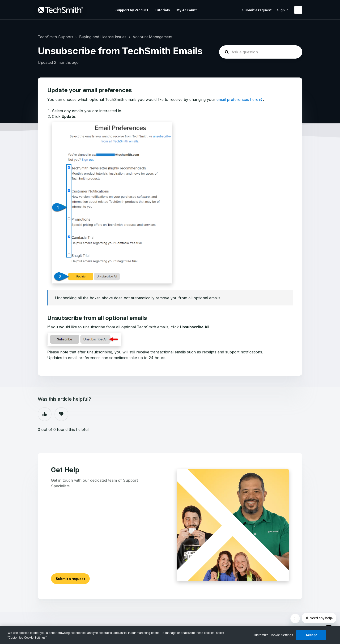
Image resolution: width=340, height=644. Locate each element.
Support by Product (132, 10)
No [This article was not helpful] (61, 414)
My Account (187, 10)
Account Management (152, 37)
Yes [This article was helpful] (45, 414)
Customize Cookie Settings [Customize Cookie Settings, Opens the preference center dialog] (273, 635)
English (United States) (298, 10)
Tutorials (162, 10)
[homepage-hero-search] (261, 52)
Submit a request (257, 10)
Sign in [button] (283, 10)
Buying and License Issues (103, 37)
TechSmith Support (55, 37)
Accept (311, 635)
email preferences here (237, 99)
